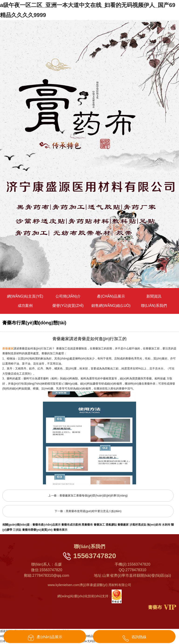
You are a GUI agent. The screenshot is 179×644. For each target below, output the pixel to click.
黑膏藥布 (87, 525)
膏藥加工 (99, 525)
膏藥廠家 (123, 525)
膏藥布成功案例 (71, 525)
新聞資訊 (154, 296)
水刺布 (166, 525)
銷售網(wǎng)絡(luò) (111, 306)
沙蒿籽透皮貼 (138, 525)
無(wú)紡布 (154, 525)
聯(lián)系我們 (154, 306)
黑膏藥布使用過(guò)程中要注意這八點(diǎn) (94, 511)
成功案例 (25, 306)
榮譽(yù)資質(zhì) (68, 306)
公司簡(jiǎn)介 (68, 296)
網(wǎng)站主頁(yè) (25, 296)
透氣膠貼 (111, 525)
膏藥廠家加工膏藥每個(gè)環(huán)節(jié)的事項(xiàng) (94, 496)
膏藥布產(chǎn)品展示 (46, 525)
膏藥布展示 (60, 530)
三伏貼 (17, 530)
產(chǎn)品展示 (111, 296)
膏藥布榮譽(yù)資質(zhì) (37, 530)
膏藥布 (155, 607)
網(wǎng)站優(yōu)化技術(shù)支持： (89, 596)
